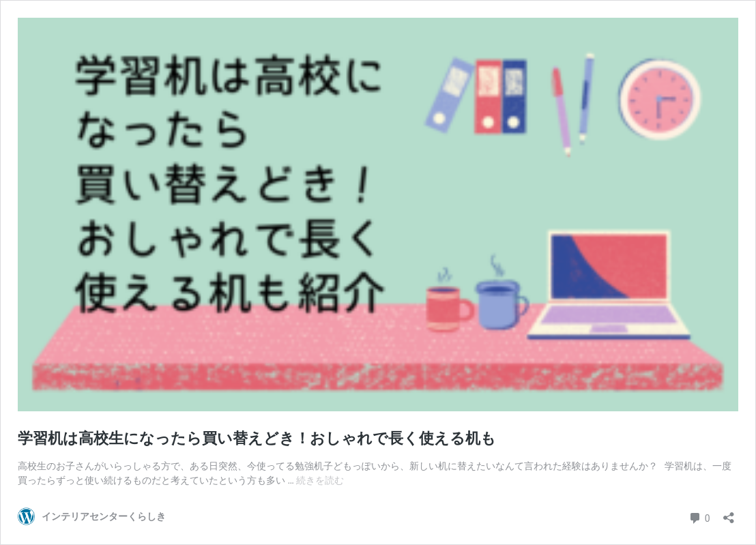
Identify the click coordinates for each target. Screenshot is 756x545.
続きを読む (320, 480)
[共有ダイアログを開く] (729, 513)
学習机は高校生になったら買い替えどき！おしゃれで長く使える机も (257, 438)
